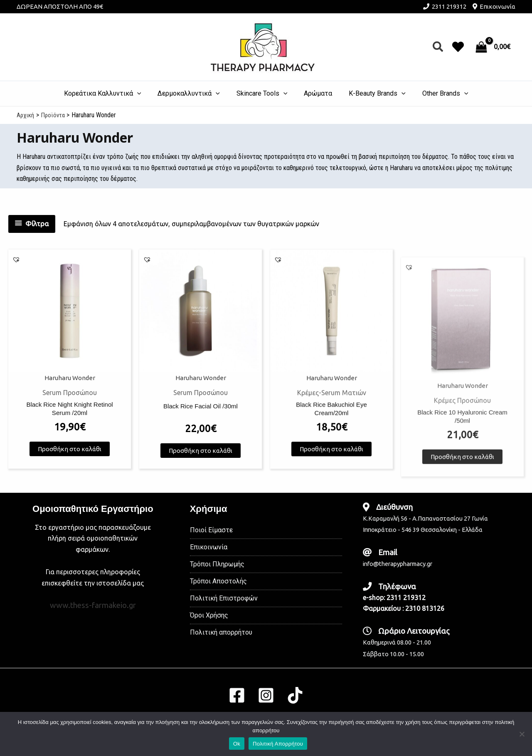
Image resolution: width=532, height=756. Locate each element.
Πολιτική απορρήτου (221, 632)
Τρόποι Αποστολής (218, 581)
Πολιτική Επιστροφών (224, 598)
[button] (438, 47)
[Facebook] (237, 695)
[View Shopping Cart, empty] (494, 47)
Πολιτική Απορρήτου (278, 744)
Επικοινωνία (498, 6)
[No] (522, 734)
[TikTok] (295, 695)
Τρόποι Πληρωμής (217, 564)
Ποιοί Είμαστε (211, 530)
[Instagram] (266, 695)
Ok (237, 744)
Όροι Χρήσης (209, 615)
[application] (145, 94)
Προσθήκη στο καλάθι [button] (70, 454)
